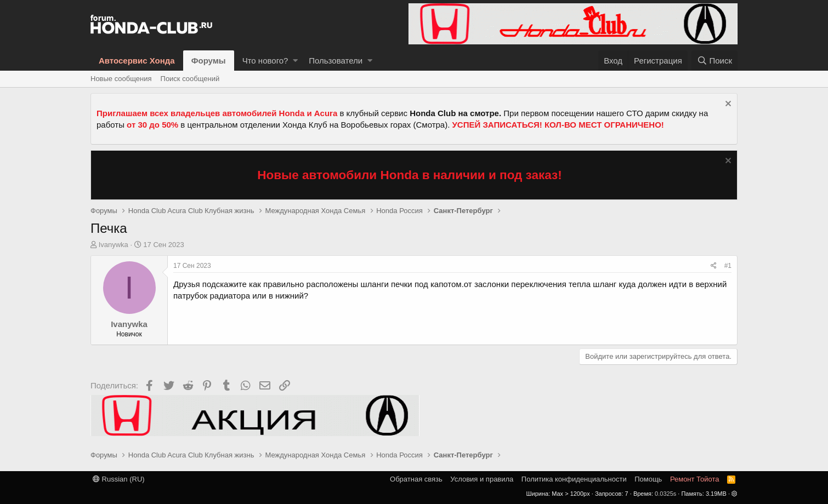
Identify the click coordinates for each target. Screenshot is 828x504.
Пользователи (336, 61)
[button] (295, 61)
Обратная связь (416, 479)
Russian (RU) (119, 479)
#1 (728, 266)
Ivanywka (114, 245)
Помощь (648, 479)
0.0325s (665, 494)
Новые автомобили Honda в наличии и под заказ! (410, 175)
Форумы (209, 61)
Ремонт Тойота (695, 479)
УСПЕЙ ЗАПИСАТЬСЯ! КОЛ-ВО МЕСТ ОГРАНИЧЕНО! (558, 125)
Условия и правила (482, 479)
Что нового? (265, 61)
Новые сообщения (121, 79)
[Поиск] (714, 61)
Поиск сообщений (190, 79)
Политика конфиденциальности (574, 479)
